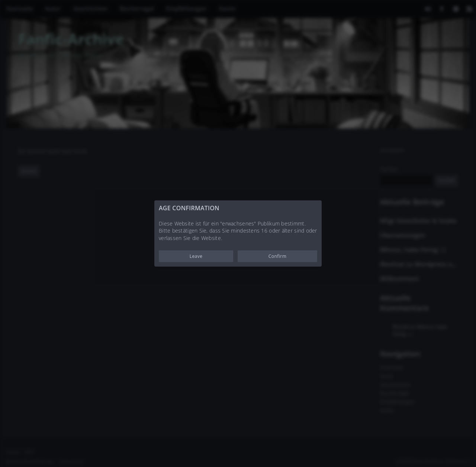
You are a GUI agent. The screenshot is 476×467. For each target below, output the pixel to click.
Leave (196, 256)
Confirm (278, 256)
